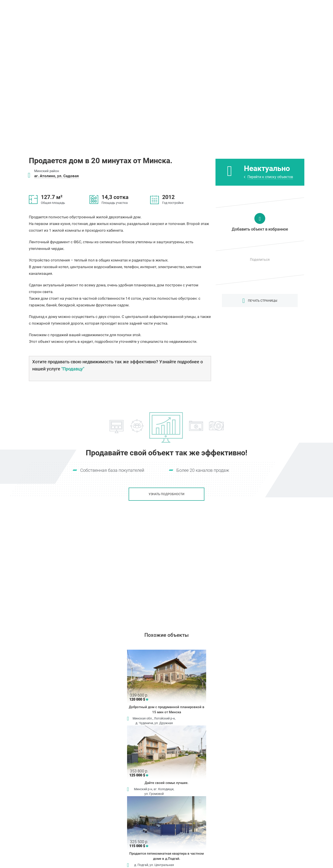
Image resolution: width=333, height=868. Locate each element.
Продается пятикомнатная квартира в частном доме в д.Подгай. (166, 856)
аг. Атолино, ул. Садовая (57, 176)
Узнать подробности (166, 494)
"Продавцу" (73, 369)
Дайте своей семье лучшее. (166, 783)
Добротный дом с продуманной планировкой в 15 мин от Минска (167, 710)
